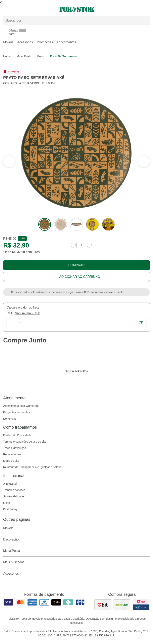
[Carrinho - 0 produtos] (147, 9)
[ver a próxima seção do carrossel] (9, 161)
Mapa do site (11, 461)
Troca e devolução (15, 448)
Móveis (8, 42)
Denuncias (10, 419)
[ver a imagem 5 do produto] (108, 224)
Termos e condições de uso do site (25, 442)
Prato (41, 56)
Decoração (76, 539)
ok (141, 322)
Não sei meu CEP (27, 313)
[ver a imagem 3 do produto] (76, 224)
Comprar (76, 265)
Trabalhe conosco (14, 490)
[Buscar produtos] (76, 20)
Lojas (6, 503)
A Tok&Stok (10, 484)
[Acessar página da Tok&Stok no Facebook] (60, 380)
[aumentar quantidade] (89, 245)
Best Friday (10, 509)
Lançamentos (67, 42)
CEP (10, 313)
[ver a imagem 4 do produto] (92, 224)
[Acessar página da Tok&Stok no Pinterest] (82, 380)
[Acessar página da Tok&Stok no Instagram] (71, 380)
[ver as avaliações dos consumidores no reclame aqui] (122, 605)
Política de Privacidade (17, 435)
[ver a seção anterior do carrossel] (144, 161)
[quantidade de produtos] (81, 245)
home (7, 56)
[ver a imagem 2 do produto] (61, 224)
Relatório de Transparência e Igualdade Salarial (33, 467)
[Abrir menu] (25, 9)
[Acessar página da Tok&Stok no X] (93, 380)
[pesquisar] (145, 20)
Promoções (45, 42)
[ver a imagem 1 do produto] (45, 224)
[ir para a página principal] (76, 9)
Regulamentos (12, 454)
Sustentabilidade (14, 496)
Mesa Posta (24, 56)
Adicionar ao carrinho (80, 277)
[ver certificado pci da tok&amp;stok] (141, 605)
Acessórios (25, 42)
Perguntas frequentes (17, 412)
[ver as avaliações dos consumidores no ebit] (103, 605)
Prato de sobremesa (64, 56)
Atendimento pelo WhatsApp (21, 406)
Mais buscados (76, 562)
